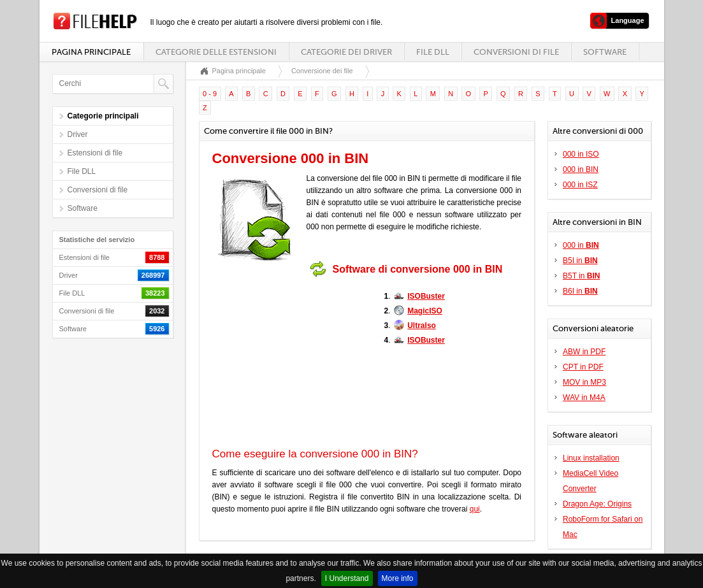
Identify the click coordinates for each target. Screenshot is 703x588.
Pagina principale (91, 52)
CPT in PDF (583, 367)
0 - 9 (210, 94)
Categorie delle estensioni (216, 52)
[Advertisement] (292, 362)
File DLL (433, 52)
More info (398, 578)
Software (605, 52)
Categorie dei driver (346, 52)
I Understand (347, 578)
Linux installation (591, 458)
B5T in (581, 276)
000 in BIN (581, 169)
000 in (581, 245)
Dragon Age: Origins (597, 504)
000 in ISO (581, 154)
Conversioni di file (516, 52)
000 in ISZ (580, 185)
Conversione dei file (322, 71)
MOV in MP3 (584, 382)
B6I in (580, 291)
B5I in (580, 261)
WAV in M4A (584, 398)
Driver (78, 134)
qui (475, 509)
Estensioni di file (95, 153)
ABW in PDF (584, 352)
